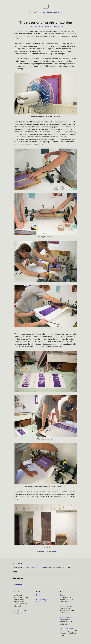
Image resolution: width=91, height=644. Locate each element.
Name (15, 572)
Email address (18, 578)
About (55, 12)
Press (60, 12)
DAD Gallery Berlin (66, 629)
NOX (38, 595)
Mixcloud (48, 567)
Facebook (45, 552)
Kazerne (63, 595)
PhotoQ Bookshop (66, 618)
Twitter (54, 552)
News (44, 12)
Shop (39, 12)
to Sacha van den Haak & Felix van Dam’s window (46, 26)
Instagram (33, 567)
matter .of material (66, 606)
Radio (49, 12)
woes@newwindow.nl (20, 613)
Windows (32, 12)
